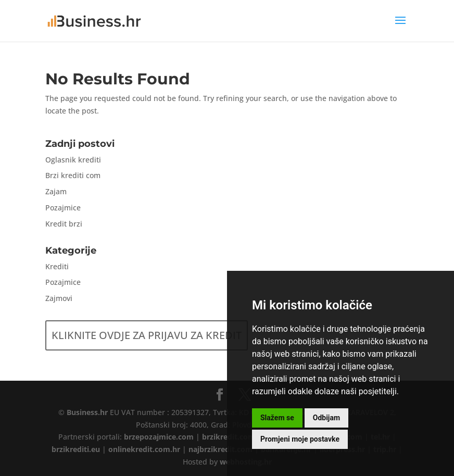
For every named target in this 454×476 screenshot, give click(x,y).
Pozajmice (63, 208)
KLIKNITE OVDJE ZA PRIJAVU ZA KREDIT (147, 335)
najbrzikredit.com (220, 449)
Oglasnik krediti (73, 160)
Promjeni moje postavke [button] (300, 439)
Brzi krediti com (73, 175)
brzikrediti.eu (76, 449)
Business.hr (87, 412)
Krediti (57, 266)
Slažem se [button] (277, 418)
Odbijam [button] (326, 418)
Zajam (56, 191)
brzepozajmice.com (159, 437)
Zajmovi (59, 298)
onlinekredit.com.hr (144, 449)
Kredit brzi (64, 224)
